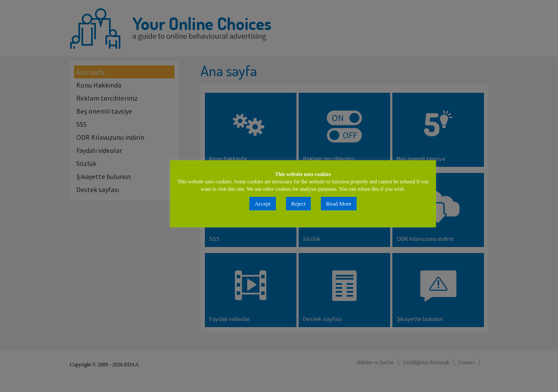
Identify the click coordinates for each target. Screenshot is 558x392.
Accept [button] (263, 204)
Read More (339, 204)
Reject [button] (298, 204)
